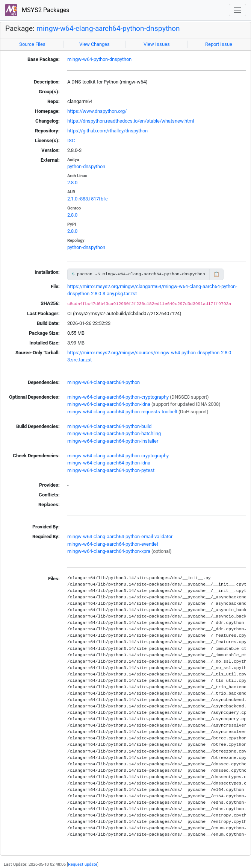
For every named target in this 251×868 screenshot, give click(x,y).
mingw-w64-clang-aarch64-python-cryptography (118, 397)
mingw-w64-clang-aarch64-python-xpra (109, 551)
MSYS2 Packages (37, 10)
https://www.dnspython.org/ (97, 111)
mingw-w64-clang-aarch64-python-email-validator (120, 536)
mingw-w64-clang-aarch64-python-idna (109, 404)
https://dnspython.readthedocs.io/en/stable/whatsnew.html (131, 121)
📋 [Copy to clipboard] (216, 274)
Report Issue (219, 44)
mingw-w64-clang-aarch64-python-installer (113, 441)
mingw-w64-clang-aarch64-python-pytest (111, 470)
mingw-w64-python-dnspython (99, 59)
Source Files (32, 44)
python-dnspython (86, 166)
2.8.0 (72, 183)
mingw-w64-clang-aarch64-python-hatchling (114, 433)
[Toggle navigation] (237, 10)
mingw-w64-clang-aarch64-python (104, 382)
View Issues (157, 44)
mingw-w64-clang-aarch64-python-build (109, 426)
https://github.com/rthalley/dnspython (107, 131)
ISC (71, 140)
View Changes (95, 44)
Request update (83, 864)
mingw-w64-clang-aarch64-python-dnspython (108, 29)
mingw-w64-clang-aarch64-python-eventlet (113, 544)
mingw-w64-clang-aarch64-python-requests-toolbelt (122, 412)
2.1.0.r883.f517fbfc (88, 199)
